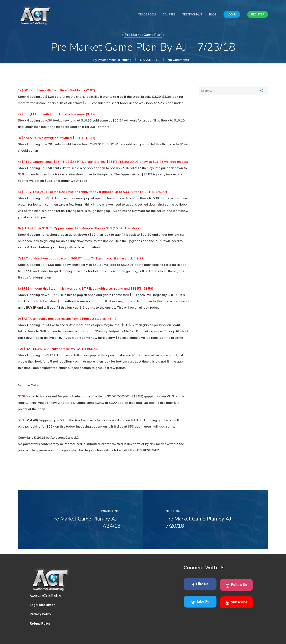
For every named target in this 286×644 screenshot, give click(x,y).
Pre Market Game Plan (143, 35)
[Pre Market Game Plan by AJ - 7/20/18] (206, 520)
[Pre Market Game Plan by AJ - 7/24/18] (80, 520)
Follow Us (236, 585)
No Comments (178, 60)
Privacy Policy (40, 614)
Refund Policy (40, 623)
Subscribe (236, 602)
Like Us (200, 584)
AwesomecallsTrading (115, 60)
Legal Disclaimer (42, 605)
